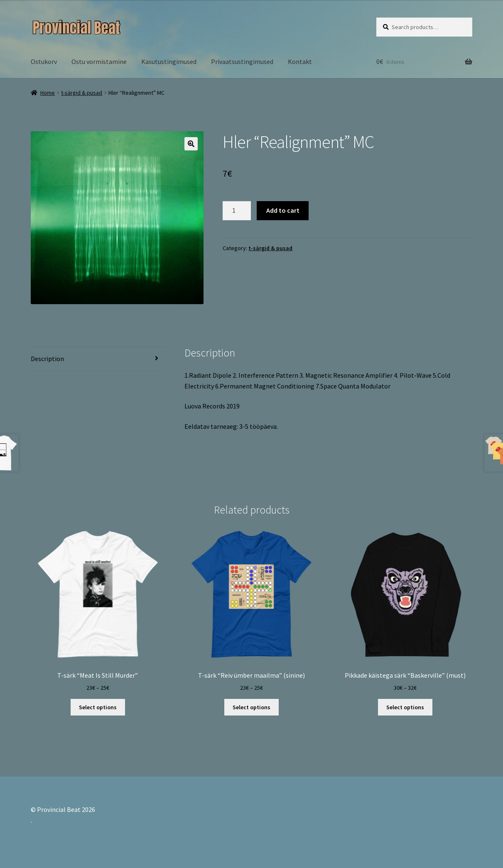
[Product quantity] (237, 211)
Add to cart (283, 210)
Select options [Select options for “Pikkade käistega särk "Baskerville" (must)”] (405, 707)
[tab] (98, 359)
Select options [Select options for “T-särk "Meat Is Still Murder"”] (98, 707)
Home (48, 93)
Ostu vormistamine (99, 61)
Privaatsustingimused (242, 61)
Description (47, 359)
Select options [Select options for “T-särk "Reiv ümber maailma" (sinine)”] (251, 707)
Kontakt (300, 61)
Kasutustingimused (169, 61)
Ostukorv (44, 61)
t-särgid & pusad (82, 93)
